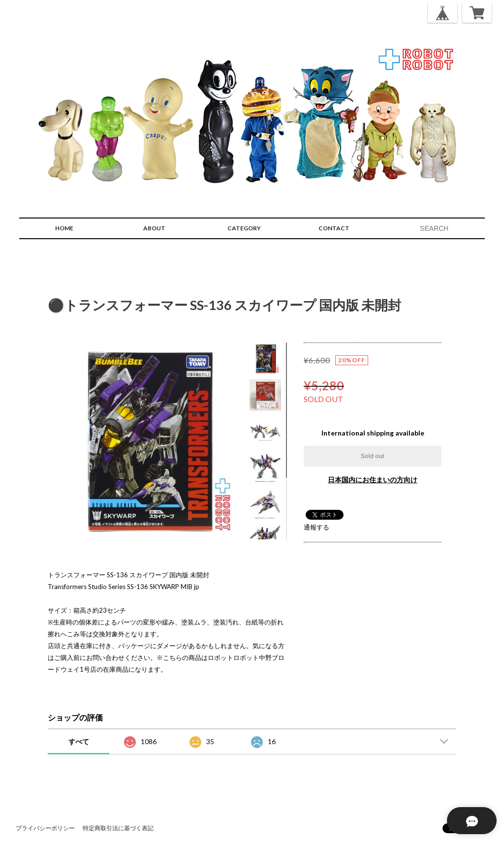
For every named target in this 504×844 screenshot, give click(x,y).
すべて (79, 741)
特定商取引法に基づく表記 (118, 828)
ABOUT (154, 228)
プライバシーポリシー (45, 828)
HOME (64, 228)
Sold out (373, 456)
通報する (316, 527)
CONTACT (334, 228)
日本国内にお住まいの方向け (373, 480)
